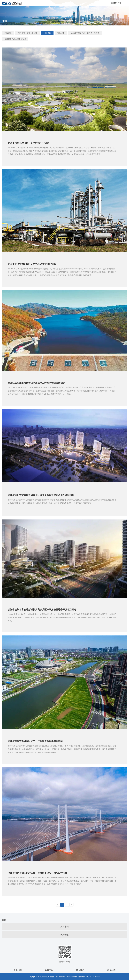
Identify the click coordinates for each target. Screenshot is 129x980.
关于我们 (18, 970)
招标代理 (47, 33)
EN (115, 3)
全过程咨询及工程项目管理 (15, 39)
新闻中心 (49, 970)
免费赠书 (65, 935)
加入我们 (80, 970)
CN (112, 3)
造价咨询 (61, 33)
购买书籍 (65, 927)
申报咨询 (8, 33)
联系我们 (111, 970)
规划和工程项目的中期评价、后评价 (85, 33)
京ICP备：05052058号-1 (92, 977)
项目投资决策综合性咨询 (28, 33)
